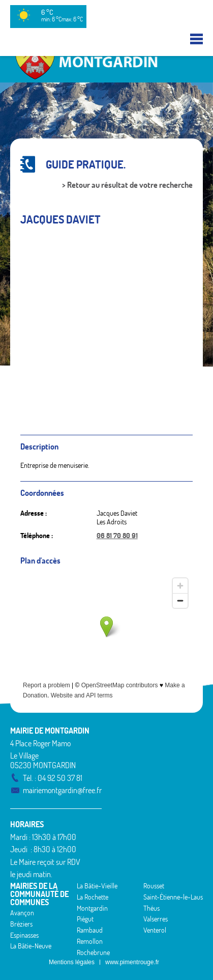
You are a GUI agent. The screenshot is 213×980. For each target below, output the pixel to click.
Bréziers (21, 924)
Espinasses (24, 935)
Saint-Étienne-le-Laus (173, 897)
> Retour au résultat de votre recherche (127, 185)
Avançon (22, 913)
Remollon (90, 941)
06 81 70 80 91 (117, 536)
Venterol (155, 930)
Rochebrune (93, 953)
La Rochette (93, 897)
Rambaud (90, 930)
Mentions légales (72, 962)
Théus (151, 908)
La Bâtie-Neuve (31, 946)
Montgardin (92, 908)
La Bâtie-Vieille (97, 886)
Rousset (154, 886)
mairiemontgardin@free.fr (62, 790)
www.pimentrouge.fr (132, 962)
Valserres (156, 919)
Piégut (85, 919)
